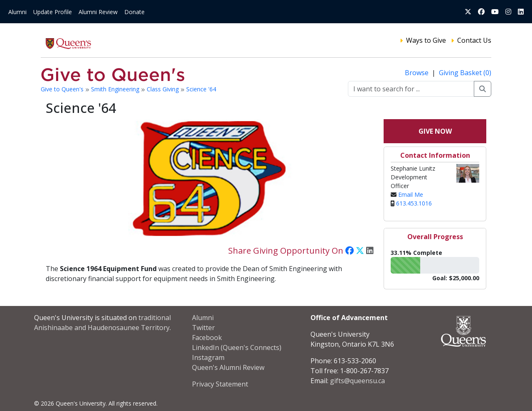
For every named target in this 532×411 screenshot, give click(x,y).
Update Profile (53, 12)
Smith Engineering (116, 89)
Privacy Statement (220, 384)
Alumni (17, 12)
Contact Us (474, 40)
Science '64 (201, 89)
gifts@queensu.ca (357, 381)
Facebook (207, 338)
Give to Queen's (63, 89)
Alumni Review (98, 12)
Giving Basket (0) (465, 73)
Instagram (208, 357)
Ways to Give (426, 40)
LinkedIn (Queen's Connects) (237, 347)
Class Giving (164, 89)
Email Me (411, 194)
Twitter (203, 328)
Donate (134, 12)
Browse (417, 73)
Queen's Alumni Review (228, 367)
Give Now (435, 131)
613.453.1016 (414, 203)
